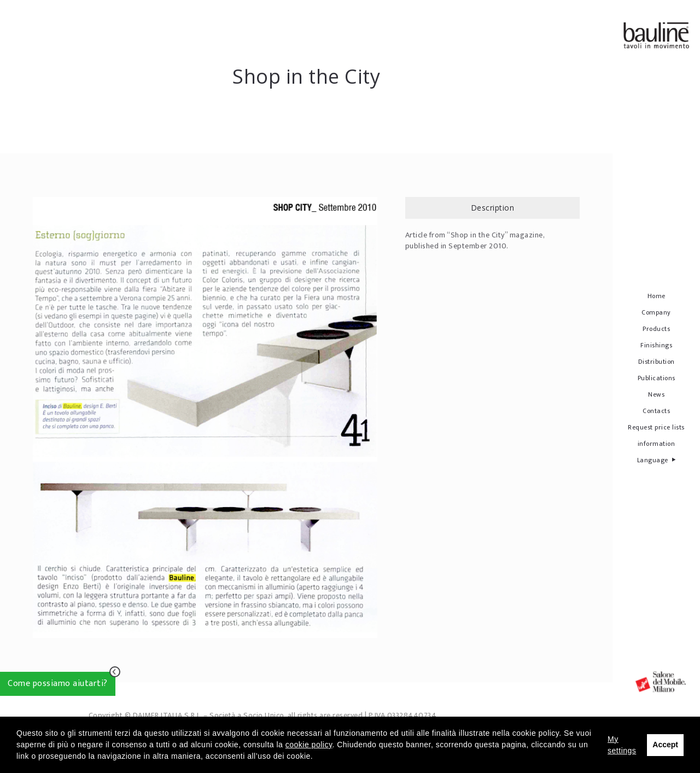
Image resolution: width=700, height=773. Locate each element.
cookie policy (309, 745)
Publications (657, 378)
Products (656, 329)
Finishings (656, 345)
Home (657, 296)
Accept (665, 745)
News (656, 394)
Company (656, 312)
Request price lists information (656, 435)
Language (657, 460)
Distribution (657, 362)
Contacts (656, 411)
